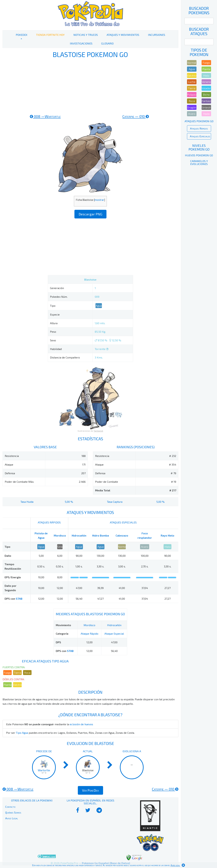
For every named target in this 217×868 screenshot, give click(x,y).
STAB (19, 599)
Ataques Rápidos (199, 128)
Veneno (206, 82)
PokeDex (22, 35)
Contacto (10, 807)
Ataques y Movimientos (123, 35)
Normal (122, 547)
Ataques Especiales (200, 136)
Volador (206, 88)
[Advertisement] (90, 86)
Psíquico (192, 94)
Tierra (17, 673)
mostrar (99, 200)
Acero (145, 547)
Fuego (7, 673)
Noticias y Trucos (86, 35)
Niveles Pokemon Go (199, 147)
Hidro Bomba (101, 535)
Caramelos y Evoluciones (199, 163)
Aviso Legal (12, 818)
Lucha (192, 82)
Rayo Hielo (167, 535)
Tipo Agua (22, 733)
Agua (99, 306)
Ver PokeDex (90, 790)
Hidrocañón (79, 535)
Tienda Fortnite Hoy (50, 35)
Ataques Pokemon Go (199, 121)
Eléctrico (17, 685)
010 (136, 116)
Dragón (192, 107)
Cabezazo (122, 535)
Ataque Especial (114, 634)
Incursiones (157, 35)
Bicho (206, 94)
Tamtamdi (98, 431)
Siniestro (60, 547)
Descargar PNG (90, 214)
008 (45, 116)
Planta (8, 685)
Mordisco (60, 535)
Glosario (107, 43)
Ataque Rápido (90, 634)
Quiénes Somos (13, 812)
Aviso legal (175, 865)
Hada (206, 114)
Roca (27, 673)
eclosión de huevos (81, 724)
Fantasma (206, 101)
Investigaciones (81, 43)
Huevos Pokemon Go (199, 155)
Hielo (168, 547)
